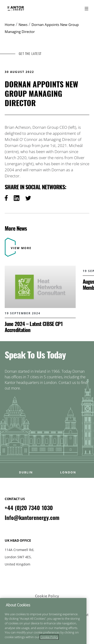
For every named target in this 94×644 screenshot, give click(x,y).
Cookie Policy (47, 596)
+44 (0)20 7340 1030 (29, 508)
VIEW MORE (21, 248)
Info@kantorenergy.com (32, 518)
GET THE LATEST (30, 54)
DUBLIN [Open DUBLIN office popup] (26, 472)
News (23, 25)
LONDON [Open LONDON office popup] (68, 472)
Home (10, 25)
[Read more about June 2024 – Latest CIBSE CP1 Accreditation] (40, 299)
